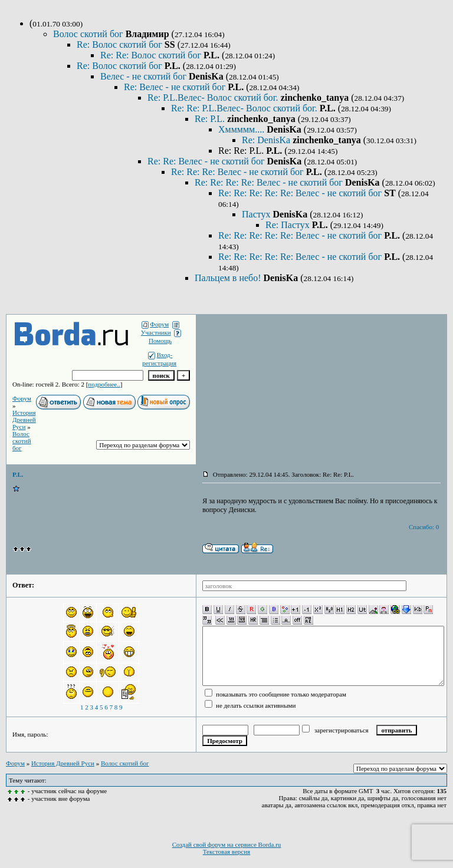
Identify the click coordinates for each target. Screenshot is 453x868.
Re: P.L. (211, 119)
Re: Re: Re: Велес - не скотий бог (239, 172)
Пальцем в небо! (229, 278)
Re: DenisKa (267, 140)
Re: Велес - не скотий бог (176, 87)
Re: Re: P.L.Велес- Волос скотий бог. (245, 108)
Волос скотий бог (89, 34)
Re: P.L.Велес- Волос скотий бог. (214, 98)
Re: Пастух (289, 225)
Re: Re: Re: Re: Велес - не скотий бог (270, 182)
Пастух (257, 214)
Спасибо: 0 (424, 527)
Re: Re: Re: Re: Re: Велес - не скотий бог (301, 193)
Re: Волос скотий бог (121, 44)
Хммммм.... (242, 129)
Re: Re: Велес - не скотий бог (207, 161)
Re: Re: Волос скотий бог (152, 55)
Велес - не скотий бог (145, 76)
